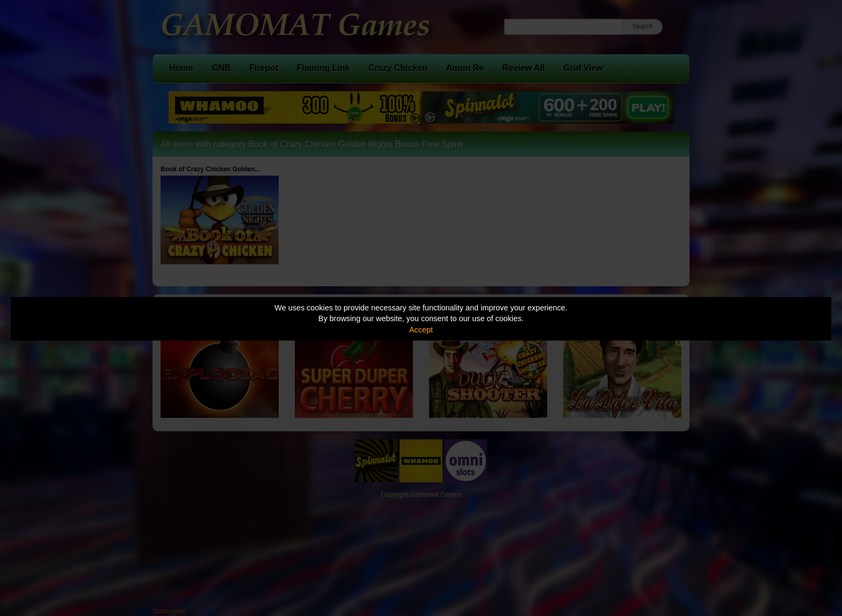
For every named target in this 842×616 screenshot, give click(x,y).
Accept (421, 330)
